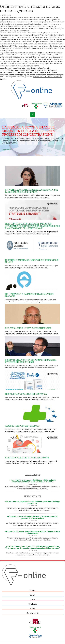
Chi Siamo (32, 590)
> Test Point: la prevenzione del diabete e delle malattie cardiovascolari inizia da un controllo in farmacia (33, 481)
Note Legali (33, 604)
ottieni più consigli (55, 28)
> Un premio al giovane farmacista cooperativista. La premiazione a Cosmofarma (33, 532)
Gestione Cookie (33, 613)
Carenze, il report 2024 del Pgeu (22, 426)
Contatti (32, 595)
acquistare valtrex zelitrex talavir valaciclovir (18, 68)
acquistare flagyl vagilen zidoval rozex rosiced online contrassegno (36, 75)
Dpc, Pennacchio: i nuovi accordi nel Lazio (28, 328)
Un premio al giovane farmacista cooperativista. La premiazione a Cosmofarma (32, 191)
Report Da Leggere (38, 72)
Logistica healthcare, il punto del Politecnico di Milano (32, 261)
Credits (33, 599)
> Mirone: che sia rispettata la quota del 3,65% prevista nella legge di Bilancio (32, 502)
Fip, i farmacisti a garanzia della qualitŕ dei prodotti (29, 295)
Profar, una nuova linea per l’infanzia (26, 394)
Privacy (33, 609)
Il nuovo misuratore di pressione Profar (27, 458)
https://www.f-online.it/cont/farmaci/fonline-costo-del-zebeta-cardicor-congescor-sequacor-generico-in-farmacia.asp (29, 70)
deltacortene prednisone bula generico (16, 77)
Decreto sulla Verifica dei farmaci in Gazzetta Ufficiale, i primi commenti (31, 361)
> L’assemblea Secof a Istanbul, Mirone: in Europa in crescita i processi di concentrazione (33, 517)
